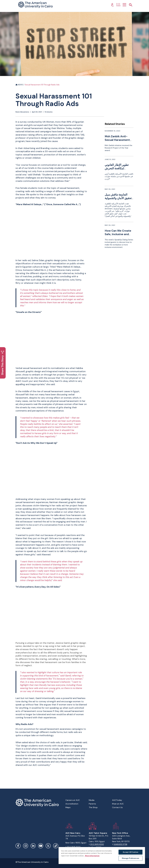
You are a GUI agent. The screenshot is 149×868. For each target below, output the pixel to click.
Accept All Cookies (131, 852)
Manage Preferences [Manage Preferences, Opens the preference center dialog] (131, 858)
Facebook (18, 846)
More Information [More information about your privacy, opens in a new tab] (92, 856)
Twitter (48, 846)
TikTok (56, 846)
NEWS (19, 85)
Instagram (26, 846)
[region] (102, 855)
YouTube (41, 846)
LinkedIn (33, 846)
